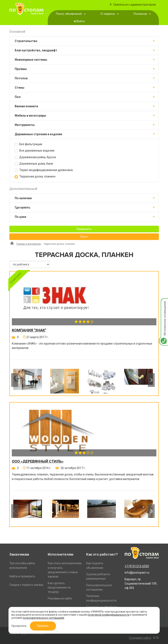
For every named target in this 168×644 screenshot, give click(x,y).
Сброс (84, 237)
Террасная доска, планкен (35, 177)
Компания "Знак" (29, 330)
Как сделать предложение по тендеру (59, 588)
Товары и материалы (29, 244)
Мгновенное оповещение (163, 302)
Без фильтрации (28, 144)
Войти (81, 21)
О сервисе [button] (110, 14)
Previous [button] (15, 380)
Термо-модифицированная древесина (44, 170)
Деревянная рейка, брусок (35, 157)
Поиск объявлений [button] (71, 14)
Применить (84, 229)
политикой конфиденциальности (108, 615)
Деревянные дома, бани (34, 164)
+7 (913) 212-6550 (137, 566)
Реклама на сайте (60, 598)
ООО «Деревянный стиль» (38, 461)
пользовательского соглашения (43, 618)
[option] (28, 380)
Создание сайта (140, 638)
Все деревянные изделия (34, 151)
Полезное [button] (142, 14)
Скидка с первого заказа (26, 585)
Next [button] (151, 380)
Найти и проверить (22, 576)
